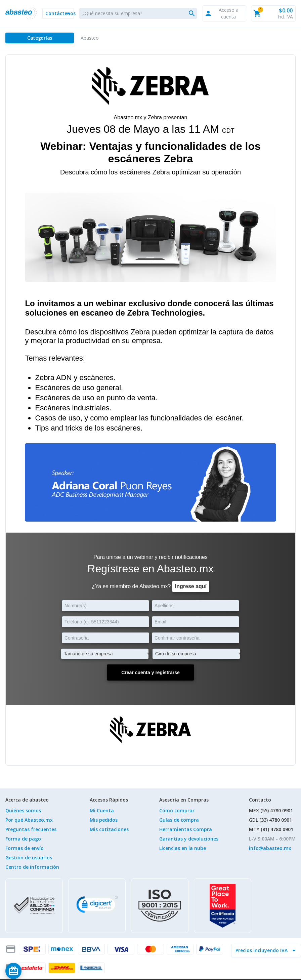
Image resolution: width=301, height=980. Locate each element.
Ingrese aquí (191, 586)
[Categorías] (40, 38)
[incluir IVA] (262, 950)
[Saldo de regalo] (34, 971)
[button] (58, 13)
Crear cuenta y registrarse (150, 672)
